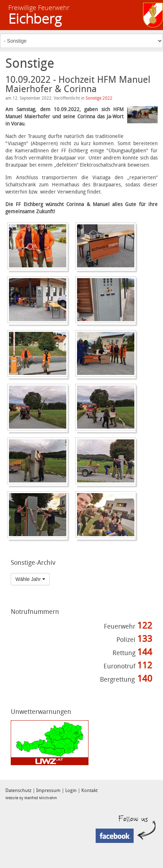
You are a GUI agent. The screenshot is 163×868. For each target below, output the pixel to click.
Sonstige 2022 (99, 98)
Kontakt (89, 790)
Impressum (48, 790)
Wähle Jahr (30, 579)
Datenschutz (18, 790)
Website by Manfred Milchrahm (31, 798)
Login (71, 790)
